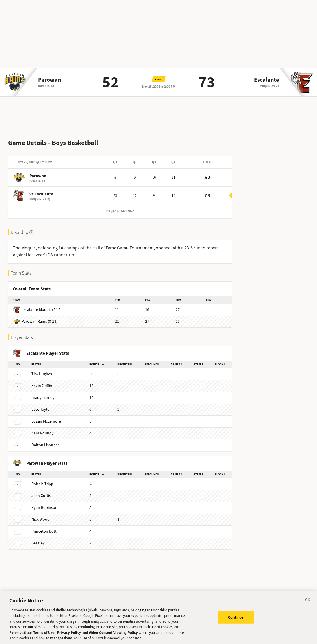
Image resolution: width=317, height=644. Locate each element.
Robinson (44, 503)
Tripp (42, 479)
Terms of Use (44, 636)
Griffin (42, 381)
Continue (236, 620)
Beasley (38, 538)
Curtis (41, 491)
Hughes (42, 369)
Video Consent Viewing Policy (113, 636)
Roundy (43, 429)
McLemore (46, 417)
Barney (43, 393)
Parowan (49, 80)
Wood (41, 515)
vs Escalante (41, 189)
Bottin (46, 527)
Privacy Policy (69, 636)
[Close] (308, 604)
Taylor (41, 405)
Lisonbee (46, 440)
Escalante (267, 80)
